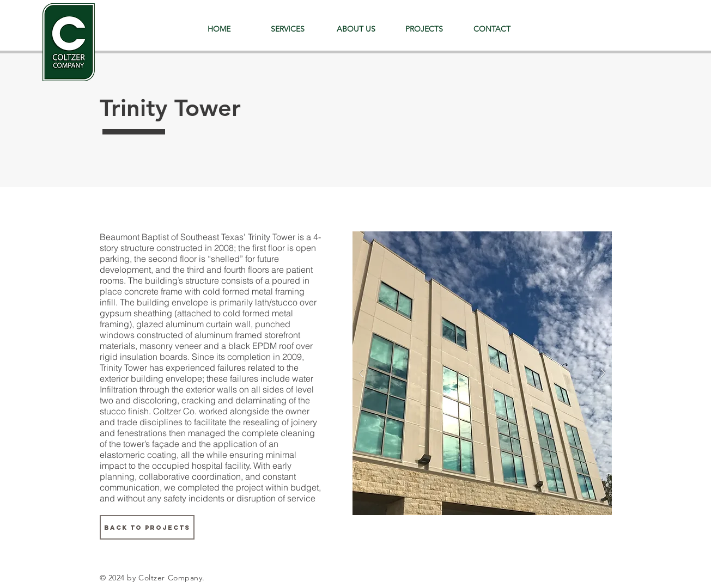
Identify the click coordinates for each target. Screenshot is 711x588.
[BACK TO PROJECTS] (147, 527)
